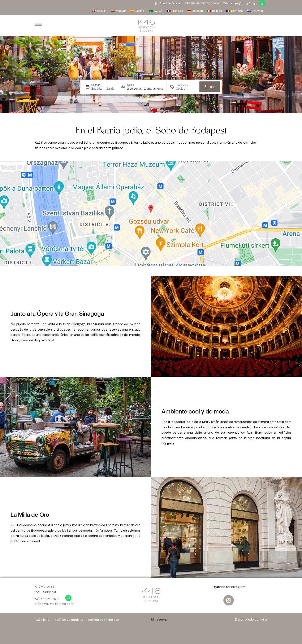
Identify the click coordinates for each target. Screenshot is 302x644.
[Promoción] (186, 89)
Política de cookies (69, 620)
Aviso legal (42, 620)
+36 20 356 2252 (46, 598)
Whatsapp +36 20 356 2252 (240, 3)
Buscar (210, 87)
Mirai (264, 619)
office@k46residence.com (202, 3)
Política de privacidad (104, 620)
